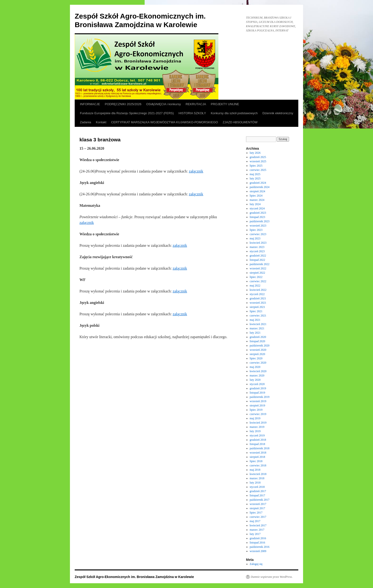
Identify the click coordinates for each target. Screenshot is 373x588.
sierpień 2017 (258, 508)
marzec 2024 (257, 200)
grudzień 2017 (258, 491)
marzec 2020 (257, 376)
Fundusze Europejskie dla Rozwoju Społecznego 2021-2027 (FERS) (127, 113)
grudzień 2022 (258, 256)
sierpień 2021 (258, 307)
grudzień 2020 (258, 337)
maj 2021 (255, 320)
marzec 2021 (257, 328)
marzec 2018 (257, 478)
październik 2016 (260, 547)
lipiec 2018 (256, 461)
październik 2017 (260, 500)
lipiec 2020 (256, 358)
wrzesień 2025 (258, 161)
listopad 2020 (258, 341)
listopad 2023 (258, 217)
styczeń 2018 (257, 487)
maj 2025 (255, 174)
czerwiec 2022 (258, 281)
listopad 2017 (258, 495)
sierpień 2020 (258, 354)
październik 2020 (260, 346)
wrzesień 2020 (258, 350)
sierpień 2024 (258, 191)
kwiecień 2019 (258, 423)
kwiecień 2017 (258, 525)
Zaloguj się (256, 564)
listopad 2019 (258, 393)
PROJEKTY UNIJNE (225, 104)
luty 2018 (255, 483)
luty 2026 (255, 153)
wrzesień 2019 (258, 401)
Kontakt (101, 122)
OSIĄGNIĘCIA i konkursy (163, 104)
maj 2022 (255, 286)
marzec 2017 (257, 530)
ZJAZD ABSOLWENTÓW (240, 122)
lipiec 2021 (256, 311)
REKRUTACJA (196, 104)
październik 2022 (260, 264)
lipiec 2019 (256, 410)
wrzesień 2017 (258, 504)
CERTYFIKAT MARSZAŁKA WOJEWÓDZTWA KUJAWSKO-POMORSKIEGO (164, 122)
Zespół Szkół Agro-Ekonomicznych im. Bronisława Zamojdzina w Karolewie (134, 577)
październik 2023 (260, 221)
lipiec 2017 (256, 513)
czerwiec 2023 (258, 234)
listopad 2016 (258, 543)
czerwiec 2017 (258, 517)
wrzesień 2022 (258, 268)
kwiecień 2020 (258, 371)
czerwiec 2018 (258, 465)
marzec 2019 (257, 427)
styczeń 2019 (257, 435)
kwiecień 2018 (258, 474)
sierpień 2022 (258, 273)
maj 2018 (255, 470)
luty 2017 (255, 534)
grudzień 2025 (258, 157)
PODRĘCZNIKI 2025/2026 (123, 104)
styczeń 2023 (257, 251)
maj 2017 (255, 521)
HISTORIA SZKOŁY (192, 113)
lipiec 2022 (256, 277)
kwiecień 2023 (258, 243)
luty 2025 (255, 178)
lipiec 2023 (256, 230)
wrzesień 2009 (258, 551)
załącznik (196, 171)
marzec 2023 (257, 247)
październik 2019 (260, 397)
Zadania (86, 122)
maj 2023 (255, 238)
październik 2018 (260, 448)
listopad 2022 (258, 260)
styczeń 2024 (257, 208)
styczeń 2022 (257, 294)
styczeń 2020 (257, 384)
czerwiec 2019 (258, 414)
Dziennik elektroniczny (278, 113)
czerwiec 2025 (258, 170)
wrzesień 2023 (258, 226)
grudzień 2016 (258, 538)
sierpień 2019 (258, 405)
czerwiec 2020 (258, 363)
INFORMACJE (90, 104)
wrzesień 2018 (258, 453)
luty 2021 (255, 333)
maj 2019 (255, 418)
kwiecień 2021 (258, 324)
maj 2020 (255, 367)
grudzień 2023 (258, 213)
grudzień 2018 (258, 440)
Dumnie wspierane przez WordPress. (272, 577)
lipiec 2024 (256, 196)
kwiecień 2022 (258, 290)
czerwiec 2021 (258, 316)
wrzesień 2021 (258, 303)
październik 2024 (260, 187)
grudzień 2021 (258, 298)
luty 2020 (255, 380)
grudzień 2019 (258, 388)
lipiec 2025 (256, 166)
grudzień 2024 (258, 183)
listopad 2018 (258, 444)
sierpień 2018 (258, 457)
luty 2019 (255, 431)
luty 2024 (255, 204)
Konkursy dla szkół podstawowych (234, 113)
